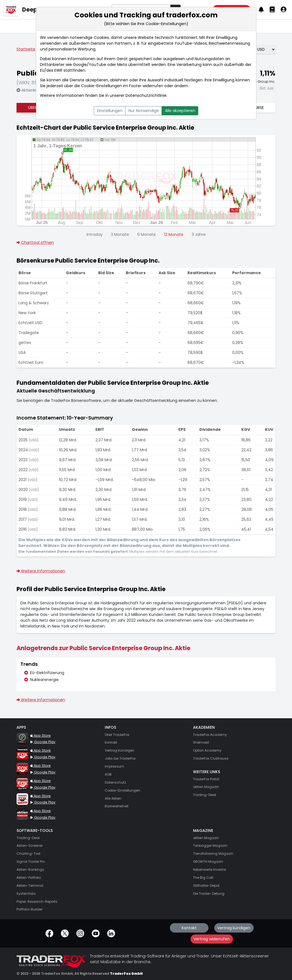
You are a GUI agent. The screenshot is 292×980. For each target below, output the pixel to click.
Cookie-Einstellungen (101, 86)
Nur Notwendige (144, 111)
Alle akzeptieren (180, 111)
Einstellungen (110, 111)
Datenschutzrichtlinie (146, 95)
